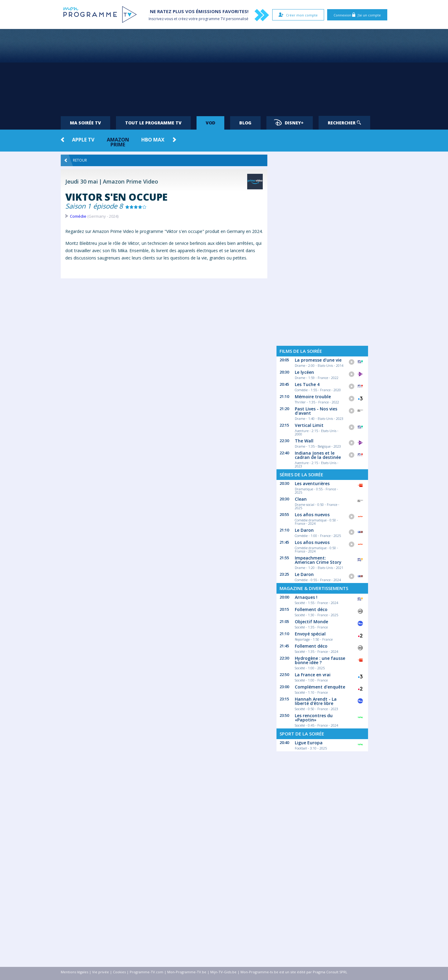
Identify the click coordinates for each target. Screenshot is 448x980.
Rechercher (344, 123)
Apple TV (83, 140)
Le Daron (304, 530)
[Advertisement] (224, 70)
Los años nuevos (312, 515)
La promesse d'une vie (318, 360)
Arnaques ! (306, 597)
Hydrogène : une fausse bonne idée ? (320, 660)
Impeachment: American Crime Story (318, 560)
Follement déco (311, 609)
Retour (76, 160)
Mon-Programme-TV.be (187, 972)
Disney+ (289, 122)
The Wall (304, 441)
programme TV (212, 19)
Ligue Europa (309, 743)
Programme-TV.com (146, 972)
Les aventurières (312, 483)
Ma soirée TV (85, 123)
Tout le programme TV (153, 123)
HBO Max (153, 140)
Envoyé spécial (310, 634)
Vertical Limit (309, 425)
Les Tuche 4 (307, 384)
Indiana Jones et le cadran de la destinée (318, 455)
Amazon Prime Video (130, 181)
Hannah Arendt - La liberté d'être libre (316, 701)
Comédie (78, 216)
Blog (245, 123)
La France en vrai (313, 675)
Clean (301, 499)
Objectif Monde (311, 622)
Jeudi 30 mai (82, 181)
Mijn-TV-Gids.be (223, 972)
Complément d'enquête (320, 687)
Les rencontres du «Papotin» (314, 718)
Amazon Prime (118, 142)
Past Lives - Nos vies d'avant (316, 411)
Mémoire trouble (313, 397)
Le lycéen (304, 372)
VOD (210, 123)
